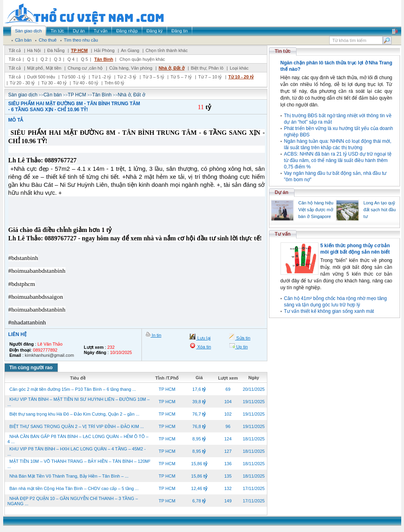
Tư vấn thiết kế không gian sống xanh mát (329, 311)
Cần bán (53, 95)
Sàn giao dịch (23, 95)
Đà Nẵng (56, 50)
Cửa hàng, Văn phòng (131, 68)
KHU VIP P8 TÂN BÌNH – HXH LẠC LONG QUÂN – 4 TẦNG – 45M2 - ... (77, 451)
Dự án (282, 192)
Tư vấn (283, 234)
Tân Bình (104, 59)
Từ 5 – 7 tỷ (181, 77)
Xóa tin (204, 347)
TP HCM (79, 50)
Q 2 (44, 59)
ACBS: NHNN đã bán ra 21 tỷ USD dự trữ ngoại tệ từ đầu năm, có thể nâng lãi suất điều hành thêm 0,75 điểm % (338, 160)
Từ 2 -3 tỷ (127, 77)
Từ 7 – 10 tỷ (210, 77)
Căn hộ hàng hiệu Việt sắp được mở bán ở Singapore (316, 210)
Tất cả (15, 50)
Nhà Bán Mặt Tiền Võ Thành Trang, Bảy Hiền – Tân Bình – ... (69, 476)
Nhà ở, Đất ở (172, 68)
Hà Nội (34, 50)
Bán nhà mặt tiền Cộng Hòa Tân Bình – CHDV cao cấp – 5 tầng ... (74, 488)
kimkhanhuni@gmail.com (49, 355)
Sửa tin (243, 338)
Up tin (241, 347)
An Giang (130, 50)
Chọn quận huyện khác (142, 59)
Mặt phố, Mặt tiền (44, 68)
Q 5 (84, 59)
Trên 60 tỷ (115, 83)
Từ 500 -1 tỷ (74, 77)
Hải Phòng (104, 50)
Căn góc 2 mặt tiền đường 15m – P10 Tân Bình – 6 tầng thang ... (73, 389)
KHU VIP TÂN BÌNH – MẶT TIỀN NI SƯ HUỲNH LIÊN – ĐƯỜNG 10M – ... (79, 402)
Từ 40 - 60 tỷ (85, 83)
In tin (156, 335)
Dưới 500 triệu (41, 77)
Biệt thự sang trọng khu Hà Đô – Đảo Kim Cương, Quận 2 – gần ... (75, 414)
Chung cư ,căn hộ (85, 68)
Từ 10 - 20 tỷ (241, 77)
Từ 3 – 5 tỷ (153, 77)
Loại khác (239, 68)
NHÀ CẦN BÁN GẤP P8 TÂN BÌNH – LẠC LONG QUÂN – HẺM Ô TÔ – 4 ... (78, 439)
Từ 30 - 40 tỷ (54, 83)
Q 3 (58, 59)
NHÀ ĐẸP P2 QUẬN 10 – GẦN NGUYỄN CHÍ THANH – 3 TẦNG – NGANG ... (73, 501)
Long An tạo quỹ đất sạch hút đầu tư (380, 210)
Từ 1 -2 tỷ (101, 77)
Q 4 (71, 59)
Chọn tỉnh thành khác (166, 50)
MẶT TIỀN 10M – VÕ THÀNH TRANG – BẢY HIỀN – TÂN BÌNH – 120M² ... (79, 464)
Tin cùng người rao (31, 368)
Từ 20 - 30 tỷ (22, 83)
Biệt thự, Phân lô (207, 68)
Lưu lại (203, 338)
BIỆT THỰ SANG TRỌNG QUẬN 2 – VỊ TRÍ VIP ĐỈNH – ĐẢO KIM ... (77, 426)
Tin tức (283, 51)
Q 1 (31, 59)
